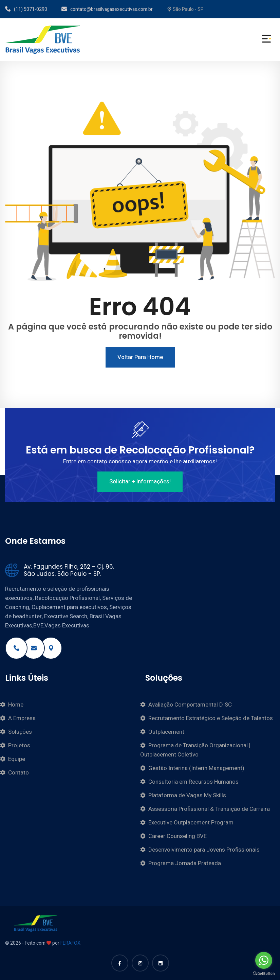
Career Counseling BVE (178, 836)
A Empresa (22, 718)
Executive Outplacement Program (191, 823)
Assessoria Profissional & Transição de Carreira (209, 809)
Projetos (19, 745)
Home (16, 705)
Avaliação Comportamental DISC (190, 705)
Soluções (20, 732)
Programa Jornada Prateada (185, 863)
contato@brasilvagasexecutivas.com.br (107, 9)
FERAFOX (70, 943)
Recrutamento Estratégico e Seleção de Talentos (211, 718)
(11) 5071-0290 (26, 9)
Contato (18, 773)
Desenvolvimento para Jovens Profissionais (204, 850)
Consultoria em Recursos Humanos (193, 782)
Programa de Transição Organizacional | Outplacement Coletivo (195, 750)
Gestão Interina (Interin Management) (196, 768)
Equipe (17, 759)
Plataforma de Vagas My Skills (187, 795)
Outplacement (166, 732)
